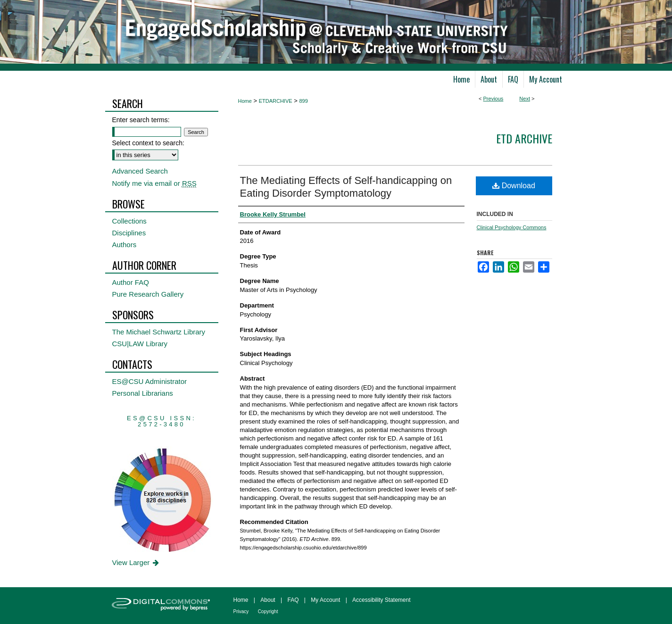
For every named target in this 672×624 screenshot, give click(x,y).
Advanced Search (140, 171)
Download (514, 186)
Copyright (268, 612)
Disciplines (129, 233)
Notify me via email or (154, 183)
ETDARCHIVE (276, 101)
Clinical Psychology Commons (512, 227)
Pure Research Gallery (148, 294)
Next (525, 99)
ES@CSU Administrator (150, 381)
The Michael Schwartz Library (159, 332)
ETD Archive (524, 138)
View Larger (137, 562)
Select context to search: (148, 143)
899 (303, 101)
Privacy (241, 612)
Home (245, 101)
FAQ (293, 600)
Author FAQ (131, 282)
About (268, 600)
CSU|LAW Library (140, 344)
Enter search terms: (141, 120)
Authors (124, 245)
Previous (494, 99)
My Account (325, 600)
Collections (129, 221)
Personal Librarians (143, 393)
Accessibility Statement (381, 600)
